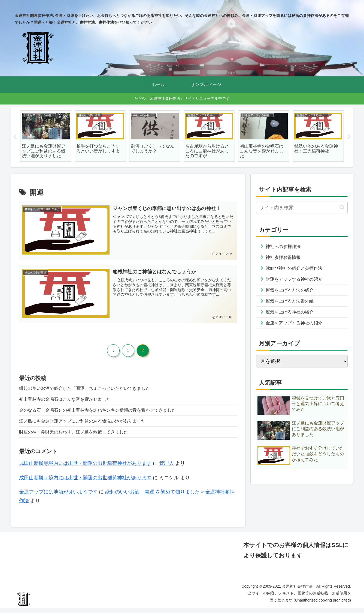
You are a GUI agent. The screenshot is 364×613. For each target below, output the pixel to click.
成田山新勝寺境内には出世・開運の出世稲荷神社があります (85, 468)
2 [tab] (186, 171)
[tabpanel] (46, 136)
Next (349, 137)
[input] (302, 208)
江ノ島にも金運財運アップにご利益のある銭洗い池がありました (90, 424)
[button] (342, 207)
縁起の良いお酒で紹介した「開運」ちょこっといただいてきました (93, 389)
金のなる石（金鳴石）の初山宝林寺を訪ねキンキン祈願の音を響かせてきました (107, 413)
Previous (15, 137)
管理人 (166, 468)
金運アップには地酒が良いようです (58, 497)
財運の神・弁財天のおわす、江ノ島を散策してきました (80, 436)
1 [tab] (178, 171)
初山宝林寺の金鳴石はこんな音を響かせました (71, 401)
